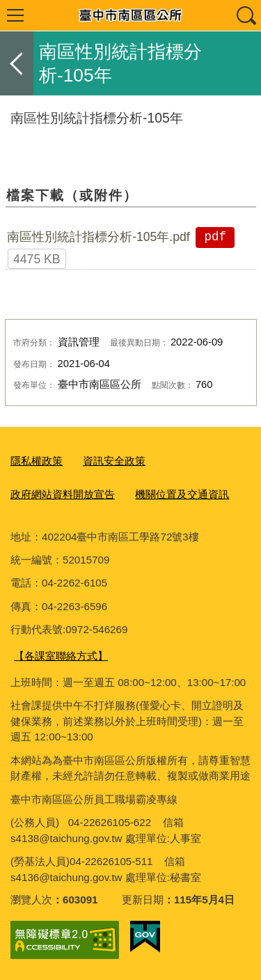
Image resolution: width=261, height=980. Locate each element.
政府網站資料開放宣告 (63, 494)
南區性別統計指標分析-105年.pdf (98, 237)
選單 (15, 15)
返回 (17, 63)
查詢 (246, 15)
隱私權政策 (37, 461)
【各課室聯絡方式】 (61, 656)
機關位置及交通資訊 (182, 494)
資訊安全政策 (114, 461)
